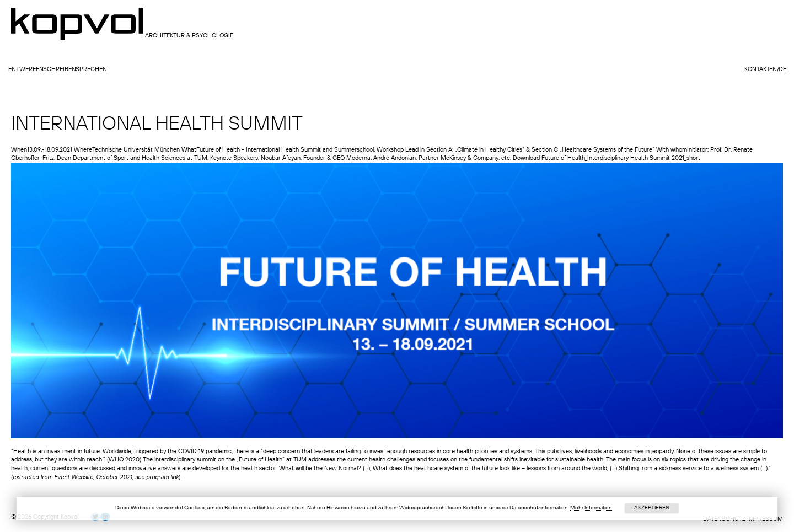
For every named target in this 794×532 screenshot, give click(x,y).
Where (83, 150)
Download (526, 158)
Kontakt (757, 70)
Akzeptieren (652, 508)
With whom (672, 150)
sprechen (91, 70)
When (19, 150)
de (782, 70)
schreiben (60, 70)
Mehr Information (591, 508)
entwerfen (26, 70)
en (773, 70)
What (189, 150)
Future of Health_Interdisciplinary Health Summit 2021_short (621, 158)
